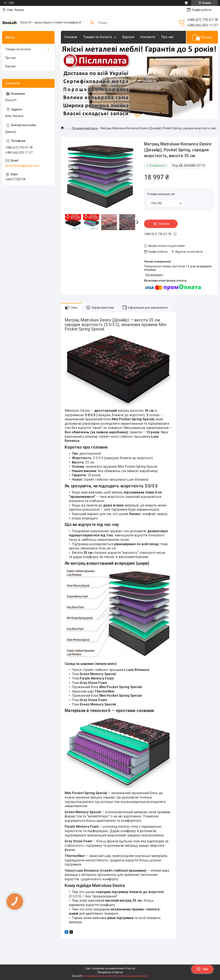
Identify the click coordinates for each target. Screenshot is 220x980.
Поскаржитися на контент (99, 976)
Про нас (167, 37)
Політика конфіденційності (132, 976)
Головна (71, 37)
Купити (164, 224)
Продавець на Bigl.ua (110, 972)
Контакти (148, 37)
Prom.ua (130, 968)
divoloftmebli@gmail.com (22, 166)
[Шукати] (92, 23)
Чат (202, 969)
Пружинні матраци (85, 128)
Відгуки (128, 37)
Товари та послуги (98, 37)
